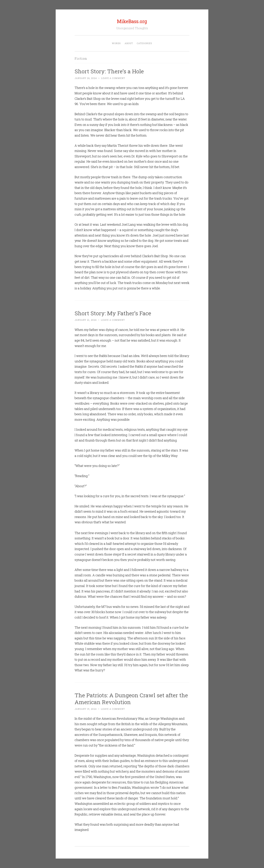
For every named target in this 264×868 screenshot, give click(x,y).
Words (116, 43)
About (129, 43)
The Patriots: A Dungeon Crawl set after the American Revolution (131, 699)
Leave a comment (113, 78)
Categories (144, 43)
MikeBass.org (132, 21)
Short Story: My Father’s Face (113, 313)
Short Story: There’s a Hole (109, 71)
